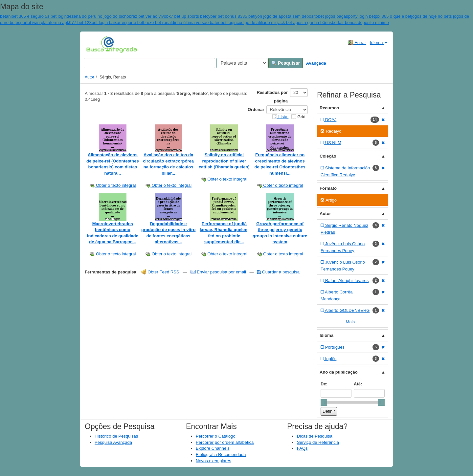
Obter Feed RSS (160, 272)
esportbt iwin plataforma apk (43, 22)
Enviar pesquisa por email (219, 272)
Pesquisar (286, 63)
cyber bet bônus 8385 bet (230, 16)
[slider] (324, 402)
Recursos (329, 108)
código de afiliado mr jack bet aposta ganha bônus (284, 22)
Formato (328, 188)
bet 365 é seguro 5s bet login (39, 16)
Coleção (328, 156)
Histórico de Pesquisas (116, 436)
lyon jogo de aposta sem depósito (286, 16)
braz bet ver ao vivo (148, 16)
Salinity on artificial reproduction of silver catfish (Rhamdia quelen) (224, 161)
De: (324, 384)
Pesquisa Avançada (113, 442)
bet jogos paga (332, 16)
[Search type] (242, 63)
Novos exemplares (214, 461)
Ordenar (256, 109)
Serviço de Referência (318, 442)
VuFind (96, 44)
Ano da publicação (339, 372)
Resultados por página (272, 97)
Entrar (357, 42)
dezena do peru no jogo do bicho (98, 16)
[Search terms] (149, 63)
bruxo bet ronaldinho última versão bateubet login (190, 22)
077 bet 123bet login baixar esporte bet (106, 22)
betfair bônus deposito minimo (360, 22)
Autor (90, 77)
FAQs (302, 448)
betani (6, 16)
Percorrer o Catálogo (216, 436)
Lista (280, 117)
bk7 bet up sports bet (186, 16)
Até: (358, 384)
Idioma (379, 43)
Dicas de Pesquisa (315, 436)
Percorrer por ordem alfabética (225, 442)
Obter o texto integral (113, 185)
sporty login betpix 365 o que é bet (379, 16)
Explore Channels (213, 448)
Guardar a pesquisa (278, 272)
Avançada (316, 63)
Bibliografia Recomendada (221, 454)
